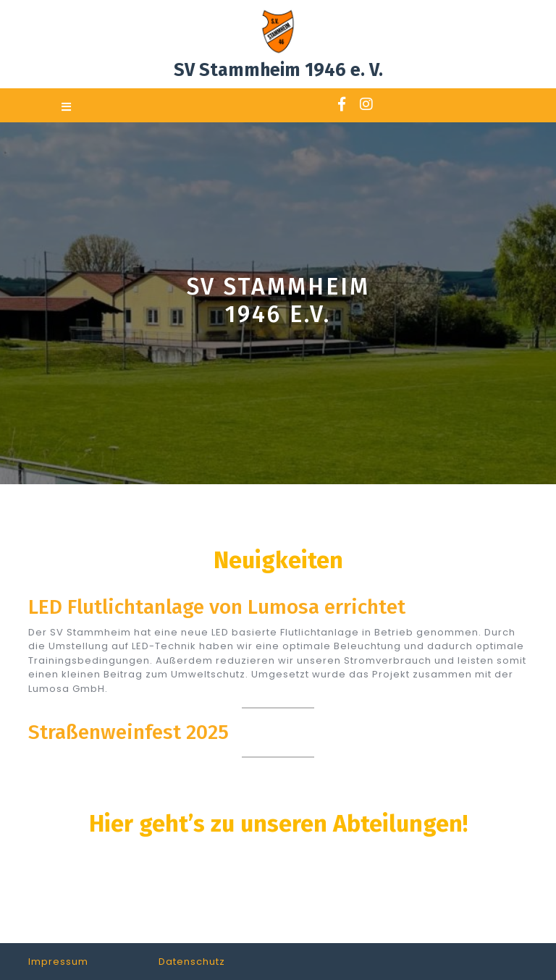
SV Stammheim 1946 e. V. (278, 70)
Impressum (58, 962)
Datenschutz (192, 962)
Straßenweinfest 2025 (129, 732)
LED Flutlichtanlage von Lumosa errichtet (217, 607)
